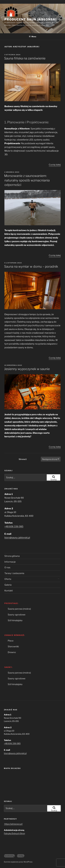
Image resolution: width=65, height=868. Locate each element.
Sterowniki (13, 646)
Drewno (12, 652)
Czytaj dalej (55, 165)
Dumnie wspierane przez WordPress (18, 862)
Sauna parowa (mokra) (19, 609)
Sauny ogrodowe (17, 615)
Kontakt (9, 591)
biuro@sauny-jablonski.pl (17, 538)
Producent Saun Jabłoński (31, 19)
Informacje (10, 562)
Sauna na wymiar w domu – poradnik (31, 266)
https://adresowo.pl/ (13, 824)
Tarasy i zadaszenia (14, 573)
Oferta (8, 579)
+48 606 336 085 (14, 526)
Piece (11, 641)
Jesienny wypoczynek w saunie (27, 369)
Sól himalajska (15, 620)
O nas (7, 567)
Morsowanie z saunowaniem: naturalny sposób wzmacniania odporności (27, 180)
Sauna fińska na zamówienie (25, 58)
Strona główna (12, 556)
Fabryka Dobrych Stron (14, 833)
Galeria (8, 585)
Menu (32, 37)
